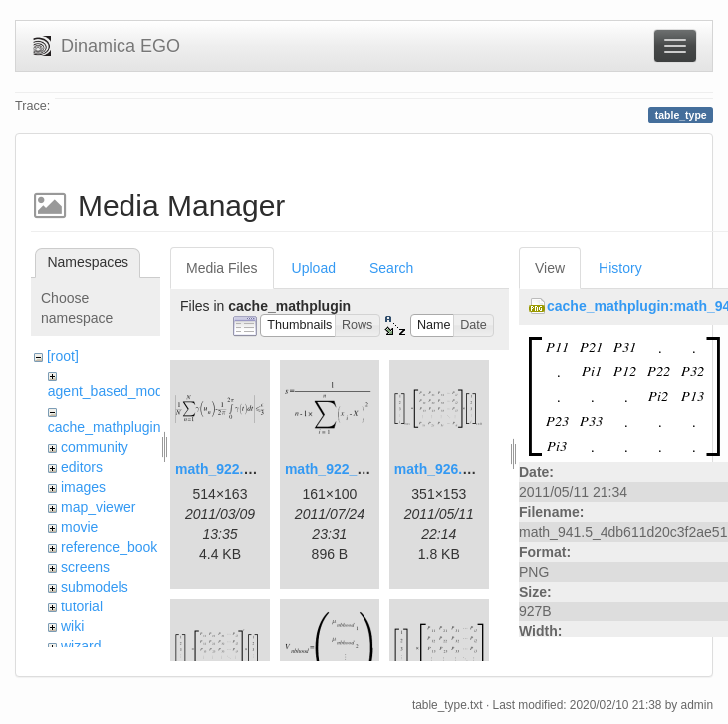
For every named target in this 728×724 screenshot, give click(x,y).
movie (79, 527)
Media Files (222, 268)
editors (82, 467)
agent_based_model (111, 391)
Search (391, 268)
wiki (72, 626)
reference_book (109, 547)
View (550, 268)
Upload (314, 268)
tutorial (82, 606)
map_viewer (98, 507)
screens (85, 567)
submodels (95, 587)
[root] (63, 356)
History (620, 268)
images (83, 487)
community (95, 447)
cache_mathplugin (105, 427)
